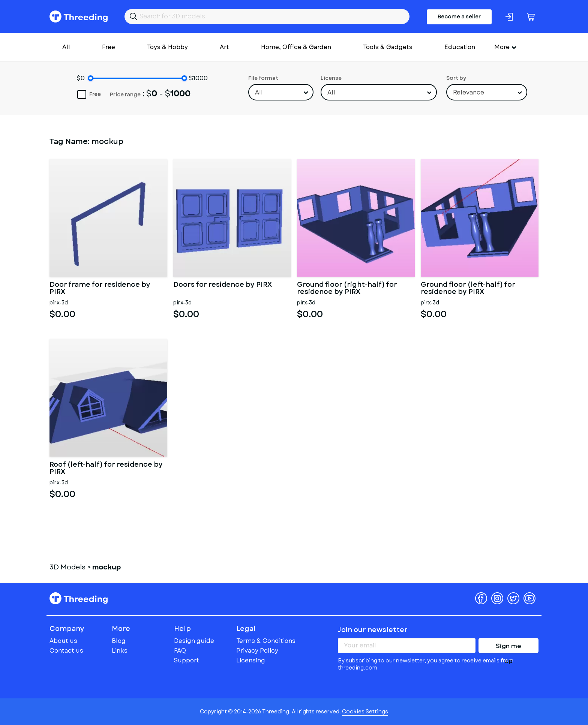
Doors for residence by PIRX (223, 285)
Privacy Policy (257, 651)
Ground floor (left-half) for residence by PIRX (468, 289)
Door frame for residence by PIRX (100, 289)
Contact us (66, 651)
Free (109, 47)
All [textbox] (259, 92)
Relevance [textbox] (469, 92)
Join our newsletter (373, 630)
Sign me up (508, 647)
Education (460, 47)
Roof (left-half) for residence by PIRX (106, 469)
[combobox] (281, 92)
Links (120, 651)
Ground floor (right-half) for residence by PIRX (347, 289)
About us (63, 641)
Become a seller (459, 16)
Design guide (194, 641)
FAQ (180, 651)
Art (224, 47)
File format (263, 78)
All (66, 47)
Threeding (79, 16)
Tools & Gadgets (388, 47)
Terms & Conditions (266, 641)
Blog (119, 641)
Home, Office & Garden (296, 47)
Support (187, 660)
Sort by (456, 78)
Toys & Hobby (167, 47)
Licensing (251, 660)
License (331, 78)
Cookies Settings (365, 712)
